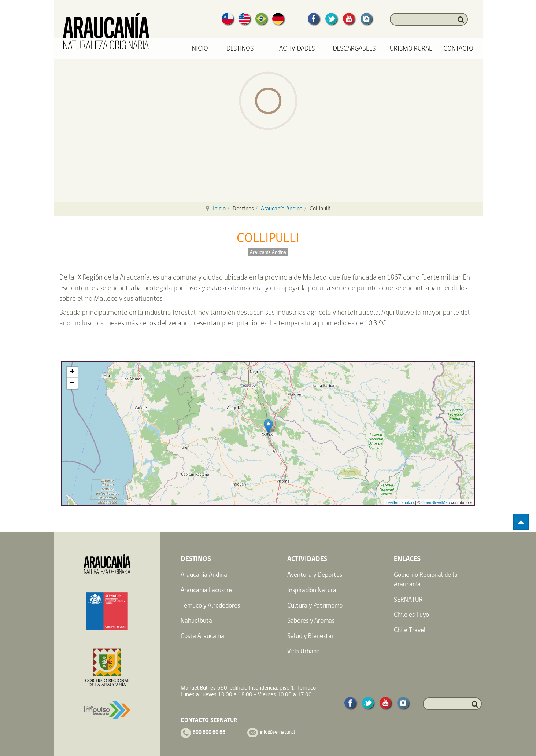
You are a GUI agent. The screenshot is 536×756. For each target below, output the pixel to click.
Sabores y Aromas (311, 620)
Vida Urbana (304, 651)
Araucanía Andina (282, 208)
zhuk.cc (408, 502)
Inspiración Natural (313, 590)
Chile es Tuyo (411, 614)
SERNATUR (408, 599)
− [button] (72, 383)
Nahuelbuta (196, 620)
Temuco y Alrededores (210, 605)
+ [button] (72, 372)
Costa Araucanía (202, 636)
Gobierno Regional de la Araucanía (426, 579)
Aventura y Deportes (315, 574)
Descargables (354, 49)
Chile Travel (410, 630)
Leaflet (392, 502)
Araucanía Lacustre (206, 590)
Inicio (199, 49)
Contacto (458, 49)
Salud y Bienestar (310, 636)
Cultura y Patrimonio (315, 605)
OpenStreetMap (436, 502)
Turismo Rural (409, 49)
